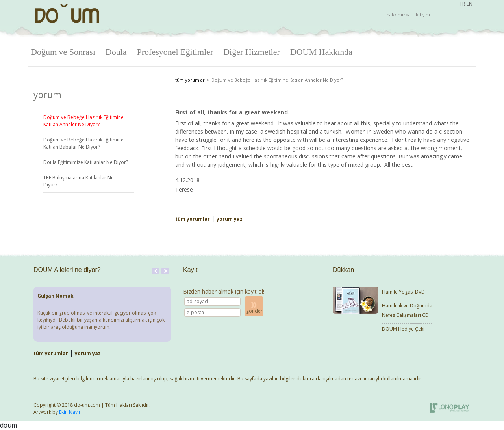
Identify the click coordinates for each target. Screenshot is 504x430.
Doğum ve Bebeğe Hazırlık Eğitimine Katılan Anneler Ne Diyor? (83, 121)
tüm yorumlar (190, 80)
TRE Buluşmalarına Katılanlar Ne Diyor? (79, 181)
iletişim (422, 14)
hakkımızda (399, 14)
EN (470, 4)
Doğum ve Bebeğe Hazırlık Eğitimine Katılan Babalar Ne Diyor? (83, 143)
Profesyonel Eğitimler (175, 52)
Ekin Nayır (70, 412)
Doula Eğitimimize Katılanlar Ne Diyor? (86, 162)
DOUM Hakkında (321, 52)
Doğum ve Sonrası (63, 52)
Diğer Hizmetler (252, 52)
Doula (116, 52)
